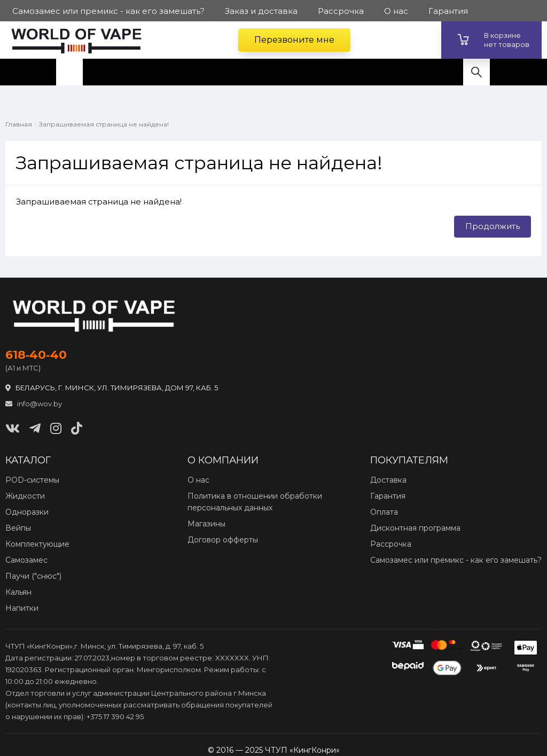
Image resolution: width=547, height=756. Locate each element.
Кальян (18, 592)
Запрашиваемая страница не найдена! (104, 124)
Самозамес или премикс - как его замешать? (456, 560)
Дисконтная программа (415, 528)
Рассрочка (391, 544)
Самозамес (26, 560)
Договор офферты (223, 540)
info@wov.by (34, 404)
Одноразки (27, 512)
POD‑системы (32, 480)
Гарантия (388, 496)
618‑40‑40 (36, 355)
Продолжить (493, 226)
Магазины (206, 524)
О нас (198, 480)
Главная (19, 124)
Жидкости (25, 496)
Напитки (22, 608)
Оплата (384, 512)
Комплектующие (37, 544)
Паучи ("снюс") (33, 576)
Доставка (388, 480)
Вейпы (18, 528)
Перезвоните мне (294, 40)
